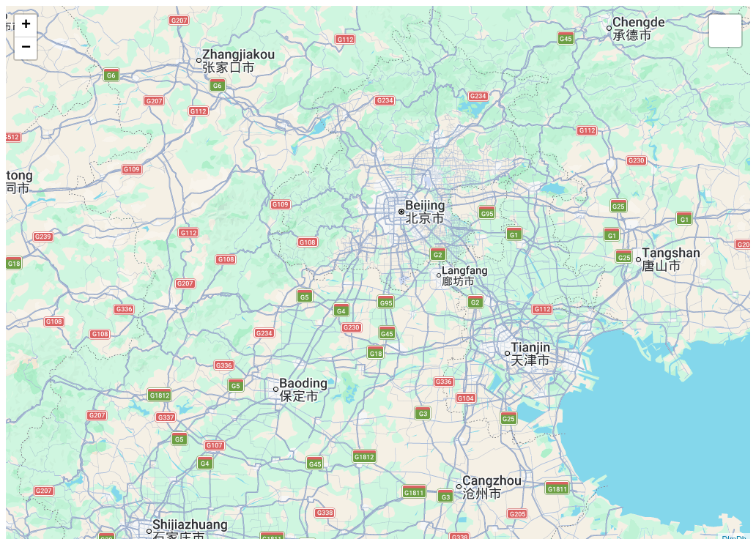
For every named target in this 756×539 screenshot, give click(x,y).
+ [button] (26, 26)
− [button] (26, 48)
